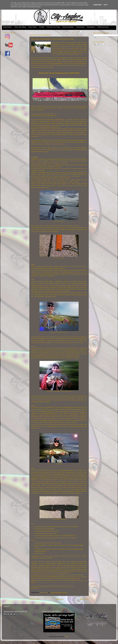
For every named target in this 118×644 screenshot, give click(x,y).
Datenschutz (103, 27)
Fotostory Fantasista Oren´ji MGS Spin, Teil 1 (44, 114)
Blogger (67, 637)
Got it (106, 5)
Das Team (33, 27)
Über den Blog (20, 27)
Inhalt (42, 27)
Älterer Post (84, 599)
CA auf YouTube (53, 27)
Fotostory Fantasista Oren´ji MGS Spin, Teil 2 (44, 116)
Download (80, 27)
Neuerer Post (34, 599)
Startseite (7, 27)
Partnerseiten (68, 27)
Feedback (91, 27)
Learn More (97, 5)
